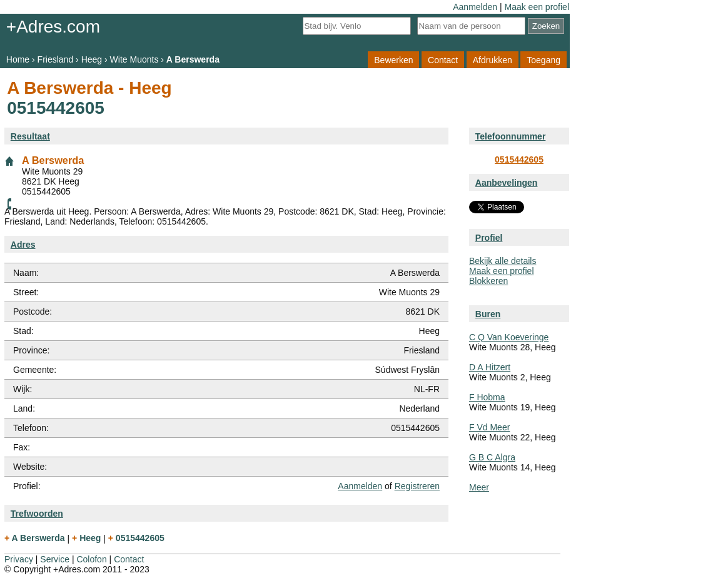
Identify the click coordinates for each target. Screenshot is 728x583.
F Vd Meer (489, 427)
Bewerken (393, 59)
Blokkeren (488, 281)
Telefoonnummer (511, 136)
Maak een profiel (537, 7)
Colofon (91, 559)
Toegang (543, 59)
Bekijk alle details (503, 261)
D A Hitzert (490, 367)
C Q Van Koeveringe (509, 337)
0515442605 (519, 160)
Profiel (489, 238)
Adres (23, 245)
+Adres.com (53, 27)
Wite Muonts (134, 59)
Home (18, 59)
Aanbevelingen (507, 183)
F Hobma (487, 397)
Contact (443, 59)
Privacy (19, 559)
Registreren (417, 486)
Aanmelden (475, 7)
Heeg (92, 59)
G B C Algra (492, 457)
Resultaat (30, 136)
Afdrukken (493, 59)
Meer (479, 487)
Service (55, 559)
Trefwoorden (37, 514)
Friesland (56, 59)
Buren (488, 314)
